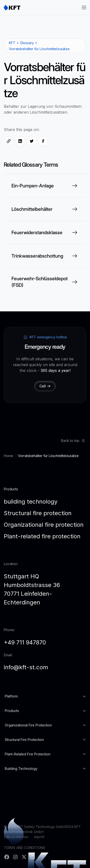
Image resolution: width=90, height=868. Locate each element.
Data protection (16, 837)
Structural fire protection (38, 513)
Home (9, 456)
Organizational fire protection (44, 525)
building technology (31, 502)
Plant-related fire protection (42, 536)
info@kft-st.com (26, 667)
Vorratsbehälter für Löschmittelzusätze (39, 49)
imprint (39, 837)
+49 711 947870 (25, 642)
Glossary (27, 43)
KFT (12, 43)
